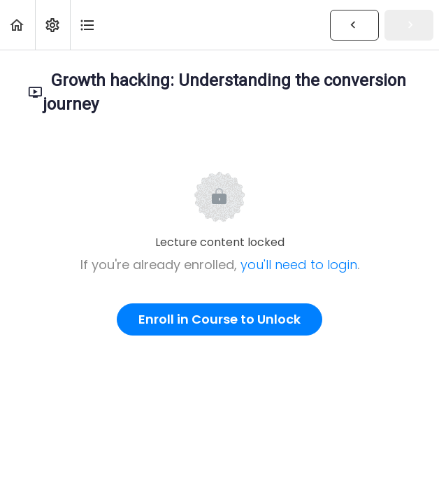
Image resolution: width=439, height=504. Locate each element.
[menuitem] (52, 25)
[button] (17, 25)
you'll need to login (299, 265)
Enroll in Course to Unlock (219, 319)
